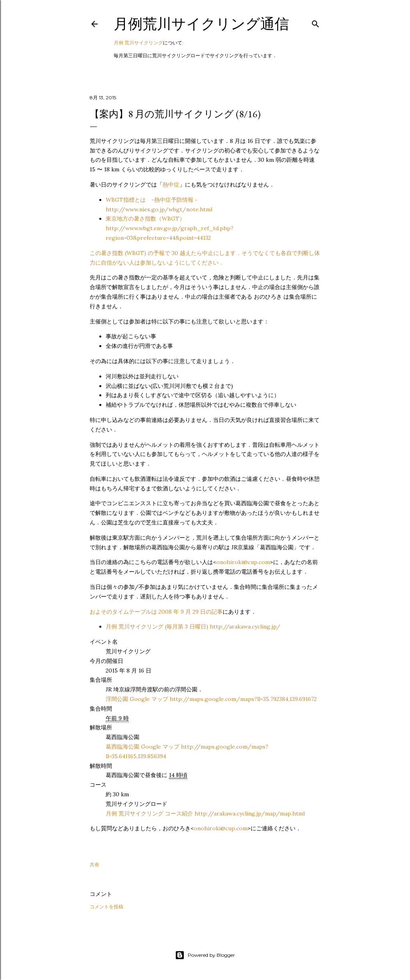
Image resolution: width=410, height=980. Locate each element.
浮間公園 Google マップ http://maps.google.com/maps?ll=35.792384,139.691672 (211, 699)
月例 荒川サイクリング (138, 43)
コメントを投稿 (107, 907)
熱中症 (171, 185)
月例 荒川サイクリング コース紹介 (205, 813)
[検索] (316, 22)
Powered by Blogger (205, 955)
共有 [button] (94, 865)
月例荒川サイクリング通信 (201, 24)
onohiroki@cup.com (243, 562)
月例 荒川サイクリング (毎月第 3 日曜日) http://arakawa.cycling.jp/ (193, 627)
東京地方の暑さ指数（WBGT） (170, 228)
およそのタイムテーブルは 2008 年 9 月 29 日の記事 (156, 612)
